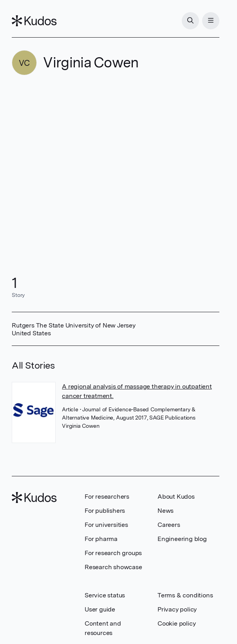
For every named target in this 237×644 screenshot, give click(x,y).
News (166, 511)
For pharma (101, 539)
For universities (106, 525)
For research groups (113, 553)
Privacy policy (177, 609)
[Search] (190, 21)
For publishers (105, 511)
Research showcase (113, 567)
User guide (100, 609)
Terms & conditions (185, 595)
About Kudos (176, 497)
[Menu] (211, 21)
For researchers (107, 497)
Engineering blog (182, 539)
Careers (169, 525)
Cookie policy (176, 623)
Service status (105, 595)
